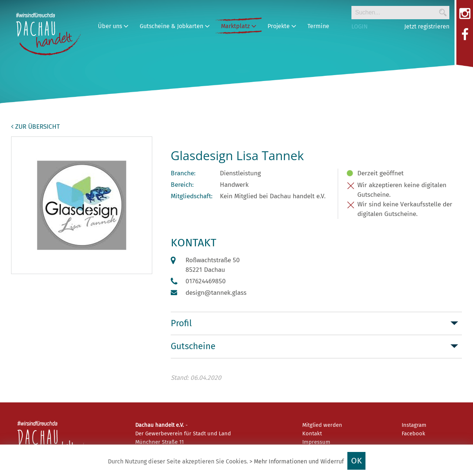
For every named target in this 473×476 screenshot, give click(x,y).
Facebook (414, 433)
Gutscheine (193, 346)
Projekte (282, 26)
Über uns (113, 26)
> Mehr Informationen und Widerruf (297, 461)
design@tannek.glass (216, 293)
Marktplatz (239, 26)
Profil (181, 323)
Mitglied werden (322, 425)
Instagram (414, 425)
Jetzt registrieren (427, 26)
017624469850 (206, 281)
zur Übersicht (35, 127)
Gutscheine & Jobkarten (175, 26)
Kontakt (312, 433)
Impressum (316, 442)
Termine (318, 26)
